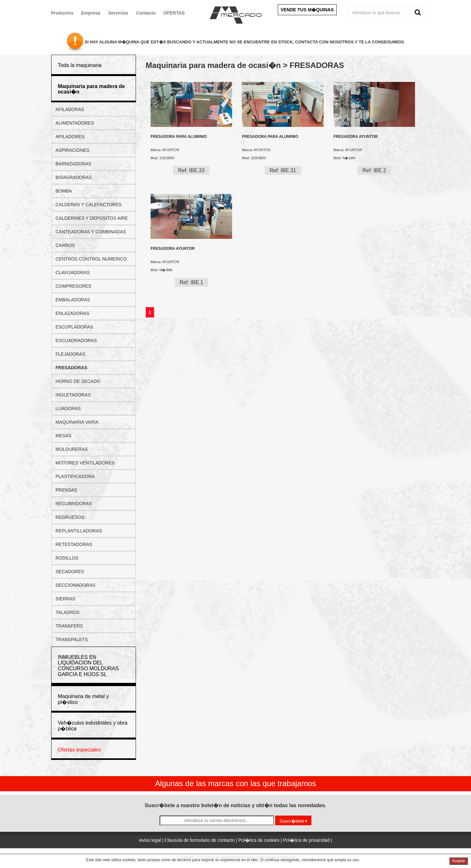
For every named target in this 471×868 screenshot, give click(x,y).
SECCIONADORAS (76, 585)
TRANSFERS (69, 626)
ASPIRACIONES (73, 150)
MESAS (64, 436)
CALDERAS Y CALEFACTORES (89, 205)
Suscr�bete (293, 821)
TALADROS (68, 612)
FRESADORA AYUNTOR (355, 137)
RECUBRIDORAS (74, 504)
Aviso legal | (152, 840)
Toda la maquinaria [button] (80, 65)
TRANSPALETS (72, 640)
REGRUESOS (70, 517)
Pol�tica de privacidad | (308, 840)
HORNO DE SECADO (78, 381)
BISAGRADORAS (74, 177)
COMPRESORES (73, 286)
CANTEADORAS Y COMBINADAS (91, 232)
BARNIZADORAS (73, 164)
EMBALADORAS (73, 300)
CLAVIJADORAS (73, 273)
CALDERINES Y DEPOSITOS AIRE (92, 218)
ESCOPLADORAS (74, 327)
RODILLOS (67, 558)
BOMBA (64, 191)
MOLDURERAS (72, 449)
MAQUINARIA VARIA (77, 422)
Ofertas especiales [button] (79, 750)
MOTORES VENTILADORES (85, 463)
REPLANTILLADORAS (79, 531)
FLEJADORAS (71, 354)
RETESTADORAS (74, 544)
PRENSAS (67, 490)
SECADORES (70, 572)
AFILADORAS (70, 109)
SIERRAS (66, 599)
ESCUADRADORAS (76, 340)
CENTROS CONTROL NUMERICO (91, 259)
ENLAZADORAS (73, 313)
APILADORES (70, 137)
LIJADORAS (68, 408)
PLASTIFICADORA (75, 476)
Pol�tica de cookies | (261, 840)
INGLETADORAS (73, 395)
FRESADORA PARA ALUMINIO (179, 137)
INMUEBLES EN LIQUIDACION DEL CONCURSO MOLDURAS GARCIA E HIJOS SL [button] (88, 666)
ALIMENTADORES (75, 123)
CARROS (65, 245)
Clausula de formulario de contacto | (202, 840)
